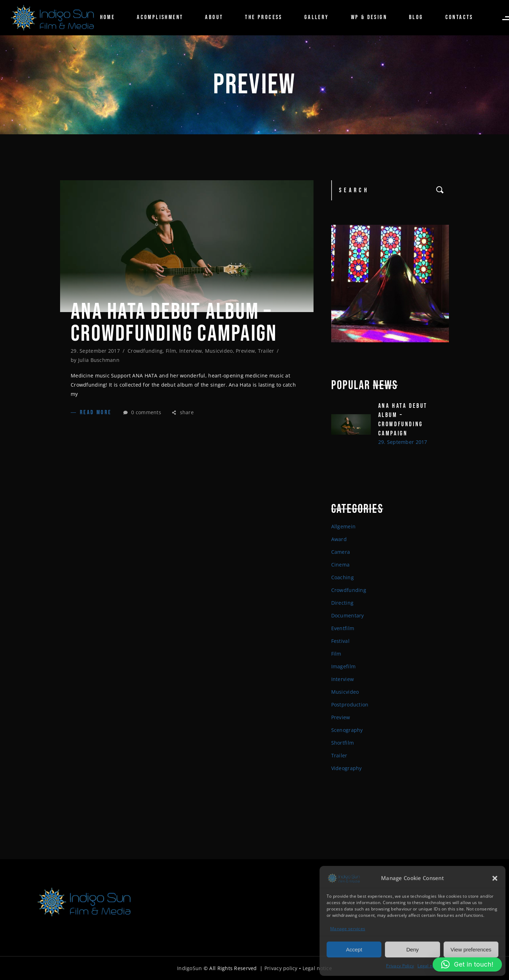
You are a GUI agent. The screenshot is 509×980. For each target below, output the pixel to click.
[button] (495, 878)
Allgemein (344, 526)
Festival (340, 641)
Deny (412, 949)
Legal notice (430, 965)
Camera (341, 552)
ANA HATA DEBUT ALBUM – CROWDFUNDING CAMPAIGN (174, 323)
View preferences (471, 949)
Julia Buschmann (99, 360)
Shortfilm (343, 743)
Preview (245, 351)
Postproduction (350, 705)
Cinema (341, 565)
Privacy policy (281, 968)
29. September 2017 (95, 351)
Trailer (266, 351)
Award (339, 539)
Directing (343, 603)
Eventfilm (343, 628)
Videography (347, 768)
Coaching (343, 577)
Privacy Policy (400, 965)
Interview (191, 351)
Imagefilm (344, 666)
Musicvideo (219, 351)
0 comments (142, 412)
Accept (354, 949)
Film (171, 351)
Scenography (347, 730)
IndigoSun (190, 968)
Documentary (348, 615)
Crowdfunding (145, 351)
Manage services (348, 928)
